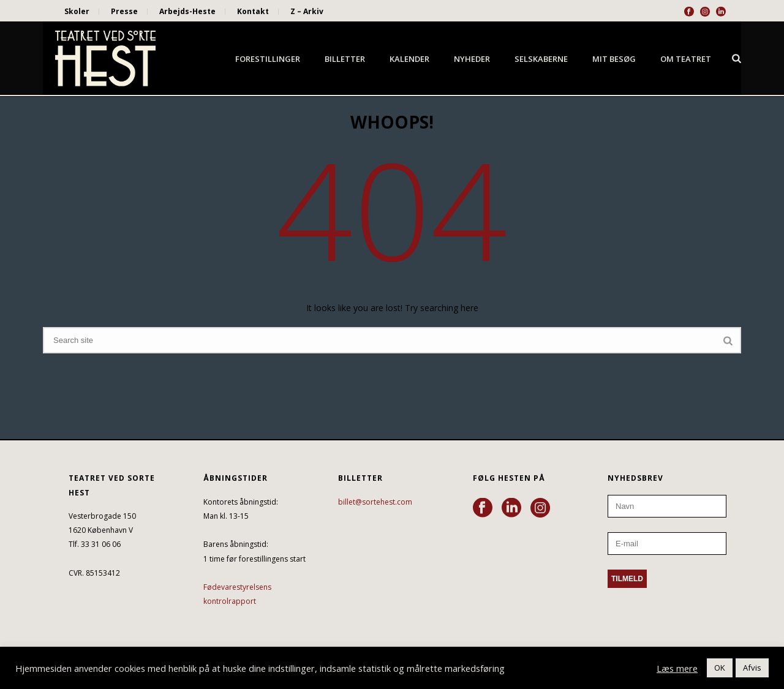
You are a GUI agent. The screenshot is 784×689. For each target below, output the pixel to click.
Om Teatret (686, 59)
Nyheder (472, 59)
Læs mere (677, 668)
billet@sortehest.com (375, 502)
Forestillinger (268, 59)
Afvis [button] (752, 668)
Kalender (409, 59)
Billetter (345, 59)
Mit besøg (614, 59)
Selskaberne (541, 59)
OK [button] (720, 668)
